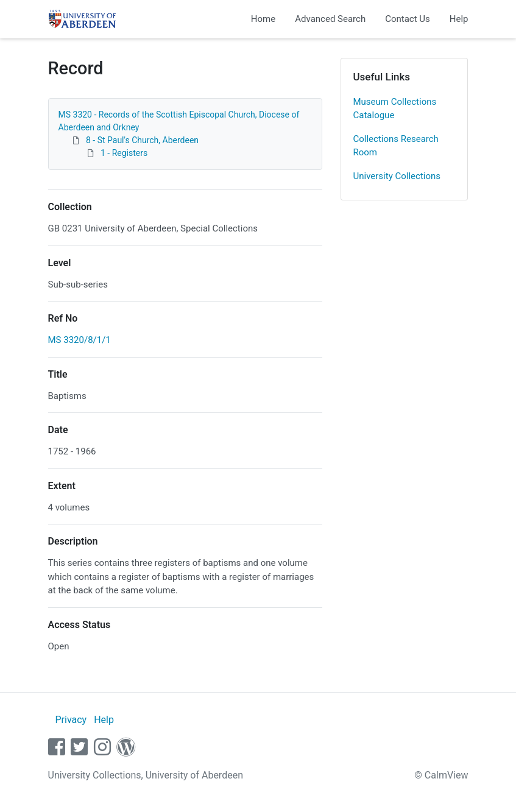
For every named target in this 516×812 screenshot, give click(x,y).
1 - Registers (124, 153)
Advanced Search (330, 19)
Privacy (71, 720)
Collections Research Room (396, 146)
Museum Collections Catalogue (395, 109)
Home (263, 19)
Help (459, 19)
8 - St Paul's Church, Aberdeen (142, 140)
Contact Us (408, 19)
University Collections (397, 176)
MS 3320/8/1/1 (80, 340)
